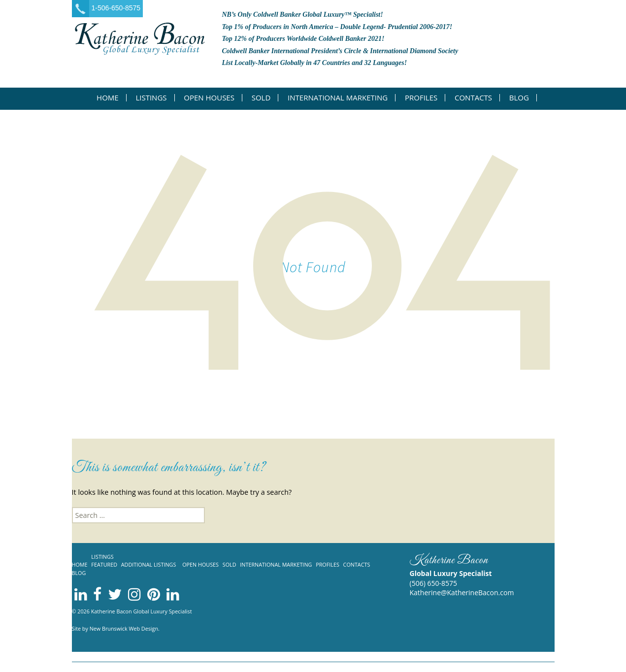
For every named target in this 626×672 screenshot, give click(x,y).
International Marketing (338, 98)
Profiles (421, 98)
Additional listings (149, 564)
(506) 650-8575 (433, 583)
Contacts (473, 98)
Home (108, 98)
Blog (519, 98)
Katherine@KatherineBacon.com (462, 592)
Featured (104, 564)
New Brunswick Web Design (124, 628)
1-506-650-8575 (116, 8)
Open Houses (209, 98)
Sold (261, 98)
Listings (151, 98)
